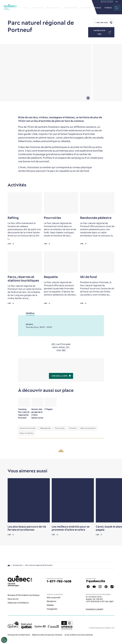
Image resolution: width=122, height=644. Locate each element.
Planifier (86, 8)
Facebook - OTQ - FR (88, 587)
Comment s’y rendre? (95, 609)
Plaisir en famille (26, 433)
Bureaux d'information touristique (24, 595)
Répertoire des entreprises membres (47, 635)
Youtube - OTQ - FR (94, 587)
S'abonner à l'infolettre (18, 603)
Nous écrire (13, 599)
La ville (25, 8)
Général (30, 313)
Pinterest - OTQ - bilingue (106, 587)
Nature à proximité (88, 428)
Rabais (98, 8)
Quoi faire (38, 8)
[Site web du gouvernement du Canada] (53, 626)
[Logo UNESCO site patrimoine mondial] (67, 625)
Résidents (52, 601)
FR (117, 2)
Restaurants (53, 8)
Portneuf (73, 428)
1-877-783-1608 (59, 581)
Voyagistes (52, 609)
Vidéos (108, 8)
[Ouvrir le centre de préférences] (4, 640)
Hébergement (71, 8)
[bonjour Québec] (27, 626)
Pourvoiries (60, 428)
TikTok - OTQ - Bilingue (112, 587)
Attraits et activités (28, 428)
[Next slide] (116, 500)
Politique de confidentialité (19, 635)
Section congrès (107, 2)
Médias (50, 605)
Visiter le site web (102, 32)
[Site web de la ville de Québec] (13, 624)
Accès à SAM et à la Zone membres (79, 635)
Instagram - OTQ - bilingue (100, 587)
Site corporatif (53, 597)
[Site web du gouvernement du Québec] (40, 626)
